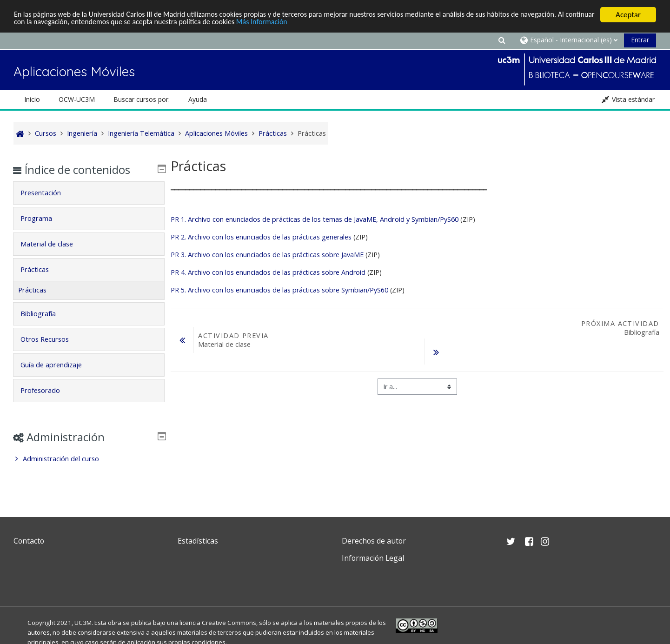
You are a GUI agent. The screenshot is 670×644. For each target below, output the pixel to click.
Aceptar (628, 15)
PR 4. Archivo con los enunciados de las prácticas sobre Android (268, 272)
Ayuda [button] (198, 99)
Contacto (29, 541)
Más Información (318, 23)
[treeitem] (89, 459)
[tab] (89, 193)
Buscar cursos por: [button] (142, 99)
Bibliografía (45, 314)
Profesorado (47, 390)
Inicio (32, 99)
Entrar (640, 40)
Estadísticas (198, 541)
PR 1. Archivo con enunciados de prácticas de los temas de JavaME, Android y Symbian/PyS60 (315, 219)
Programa (43, 218)
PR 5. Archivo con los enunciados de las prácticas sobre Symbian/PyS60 (279, 290)
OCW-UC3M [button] (77, 99)
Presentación (47, 193)
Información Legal (373, 558)
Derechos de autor (374, 541)
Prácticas (41, 269)
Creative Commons (229, 623)
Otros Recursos (51, 339)
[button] (502, 40)
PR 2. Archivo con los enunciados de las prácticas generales (261, 237)
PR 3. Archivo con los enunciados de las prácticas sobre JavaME (267, 255)
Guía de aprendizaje (58, 365)
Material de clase (53, 244)
